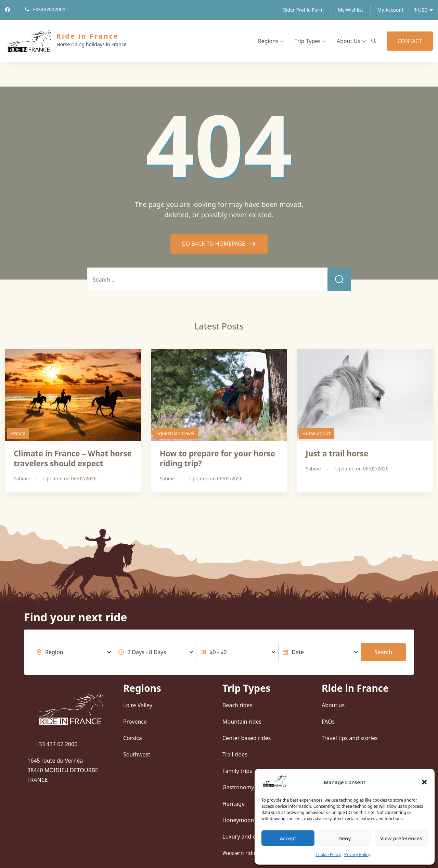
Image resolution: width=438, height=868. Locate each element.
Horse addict (316, 433)
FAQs (328, 722)
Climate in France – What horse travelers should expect (73, 458)
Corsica (133, 738)
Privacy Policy (357, 854)
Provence (135, 722)
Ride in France (88, 36)
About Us (349, 41)
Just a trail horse (337, 454)
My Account (391, 10)
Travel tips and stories (350, 738)
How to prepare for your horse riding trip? (217, 458)
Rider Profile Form (303, 10)
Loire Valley (138, 705)
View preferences (401, 838)
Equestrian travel (175, 433)
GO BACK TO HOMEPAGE (214, 244)
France (18, 433)
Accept (288, 838)
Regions (268, 41)
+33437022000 (49, 10)
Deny (345, 838)
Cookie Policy (328, 854)
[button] (424, 782)
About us (333, 705)
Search (383, 652)
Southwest (137, 754)
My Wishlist (350, 10)
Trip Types (308, 41)
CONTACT (410, 41)
